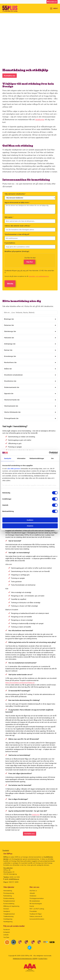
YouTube (6, 937)
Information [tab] (21, 458)
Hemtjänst (7, 911)
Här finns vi (33, 891)
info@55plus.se (14, 879)
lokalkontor (40, 120)
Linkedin (6, 935)
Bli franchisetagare (36, 904)
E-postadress (10, 243)
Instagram (7, 932)
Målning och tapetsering (11, 906)
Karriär (32, 906)
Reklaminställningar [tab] (37, 458)
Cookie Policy (43, 959)
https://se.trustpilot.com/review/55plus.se (20, 683)
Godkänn (30, 520)
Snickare (6, 909)
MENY (56, 8)
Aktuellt (32, 893)
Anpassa (30, 526)
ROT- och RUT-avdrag (37, 909)
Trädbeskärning (8, 916)
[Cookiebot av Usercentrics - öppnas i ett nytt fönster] (49, 453)
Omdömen (33, 896)
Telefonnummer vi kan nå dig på (17, 234)
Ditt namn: (9, 217)
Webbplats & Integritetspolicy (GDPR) (25, 959)
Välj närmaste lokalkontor (15, 194)
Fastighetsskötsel (9, 901)
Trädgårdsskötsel (9, 914)
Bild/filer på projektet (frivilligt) (17, 251)
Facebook (7, 930)
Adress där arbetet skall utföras (18, 226)
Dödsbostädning (9, 898)
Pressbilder (33, 911)
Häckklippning (8, 922)
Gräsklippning (8, 919)
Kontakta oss (10, 76)
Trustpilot (6, 850)
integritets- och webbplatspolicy (39, 276)
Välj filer (30, 262)
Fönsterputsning (9, 893)
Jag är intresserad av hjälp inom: (17, 202)
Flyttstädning (8, 896)
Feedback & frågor (36, 914)
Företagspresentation (37, 898)
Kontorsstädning (9, 904)
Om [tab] (52, 458)
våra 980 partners (14, 469)
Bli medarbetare (35, 901)
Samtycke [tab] (8, 458)
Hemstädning (8, 891)
